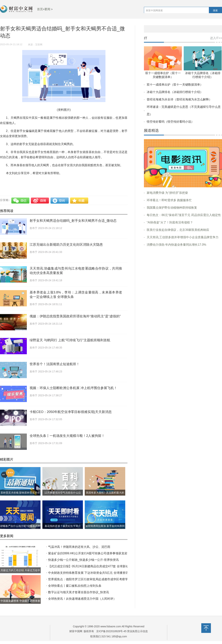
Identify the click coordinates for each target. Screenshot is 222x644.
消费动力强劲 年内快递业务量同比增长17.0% (176, 245)
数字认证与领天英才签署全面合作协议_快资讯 (79, 592)
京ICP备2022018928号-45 (111, 631)
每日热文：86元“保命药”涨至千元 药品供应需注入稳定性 (184, 215)
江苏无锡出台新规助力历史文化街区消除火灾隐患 (66, 245)
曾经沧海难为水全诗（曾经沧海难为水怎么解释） (179, 99)
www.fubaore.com (111, 626)
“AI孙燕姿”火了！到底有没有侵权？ (170, 222)
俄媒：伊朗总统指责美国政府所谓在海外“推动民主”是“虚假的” (75, 316)
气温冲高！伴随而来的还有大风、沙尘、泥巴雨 (79, 547)
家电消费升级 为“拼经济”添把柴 (167, 193)
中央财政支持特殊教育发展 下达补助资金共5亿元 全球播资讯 (88, 573)
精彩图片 (7, 459)
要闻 (47, 9)
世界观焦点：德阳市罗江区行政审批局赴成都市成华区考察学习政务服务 (95, 579)
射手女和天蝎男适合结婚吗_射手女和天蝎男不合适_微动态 (73, 221)
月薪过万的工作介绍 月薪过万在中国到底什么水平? (20, 573)
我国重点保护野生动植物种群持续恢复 (172, 208)
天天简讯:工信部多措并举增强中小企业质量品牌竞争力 (183, 237)
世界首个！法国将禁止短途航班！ (55, 364)
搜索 (215, 10)
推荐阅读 (7, 211)
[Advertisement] (183, 278)
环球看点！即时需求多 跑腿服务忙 (169, 200)
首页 (40, 9)
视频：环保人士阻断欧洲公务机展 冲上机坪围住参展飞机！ (73, 388)
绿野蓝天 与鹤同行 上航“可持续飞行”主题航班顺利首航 (70, 340)
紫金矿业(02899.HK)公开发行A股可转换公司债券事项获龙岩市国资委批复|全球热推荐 (104, 553)
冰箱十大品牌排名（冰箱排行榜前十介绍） (175, 92)
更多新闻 (7, 536)
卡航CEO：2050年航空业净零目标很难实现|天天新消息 (71, 412)
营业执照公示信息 (137, 631)
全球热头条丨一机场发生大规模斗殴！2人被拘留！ (67, 436)
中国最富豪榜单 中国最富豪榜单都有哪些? (20, 604)
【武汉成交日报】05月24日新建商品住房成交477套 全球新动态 (90, 566)
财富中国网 (76, 631)
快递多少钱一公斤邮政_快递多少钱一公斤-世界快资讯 (83, 560)
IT (146, 38)
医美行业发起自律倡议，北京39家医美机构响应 (178, 230)
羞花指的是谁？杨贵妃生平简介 (63, 526)
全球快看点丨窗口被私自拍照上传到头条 (75, 586)
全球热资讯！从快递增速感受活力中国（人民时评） (82, 599)
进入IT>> (216, 38)
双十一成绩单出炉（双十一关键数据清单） (175, 85)
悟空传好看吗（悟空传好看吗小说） (170, 122)
